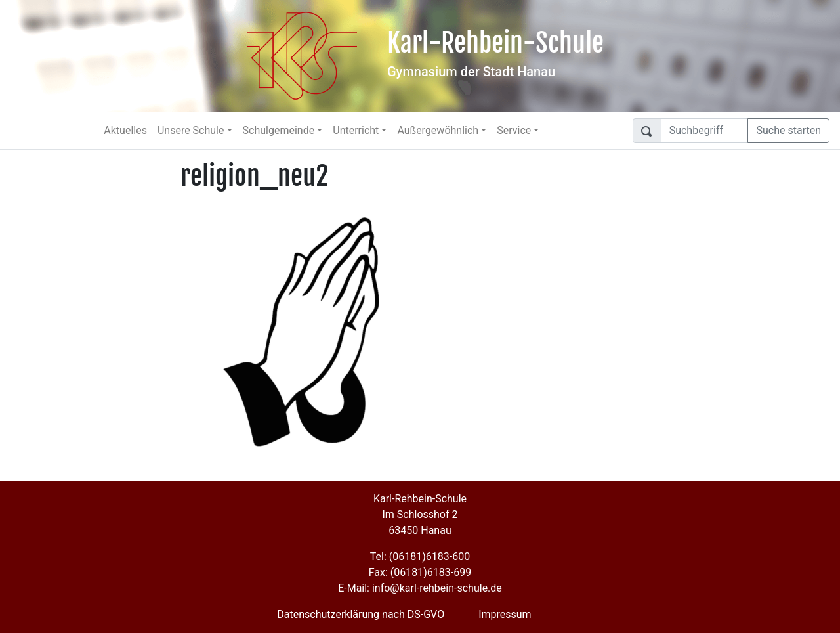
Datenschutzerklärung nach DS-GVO (361, 614)
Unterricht (356, 130)
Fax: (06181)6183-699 (420, 572)
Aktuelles (125, 130)
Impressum (505, 614)
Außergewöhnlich (438, 130)
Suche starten (788, 130)
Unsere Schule (191, 130)
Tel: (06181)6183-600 (420, 557)
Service (514, 130)
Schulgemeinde (279, 130)
